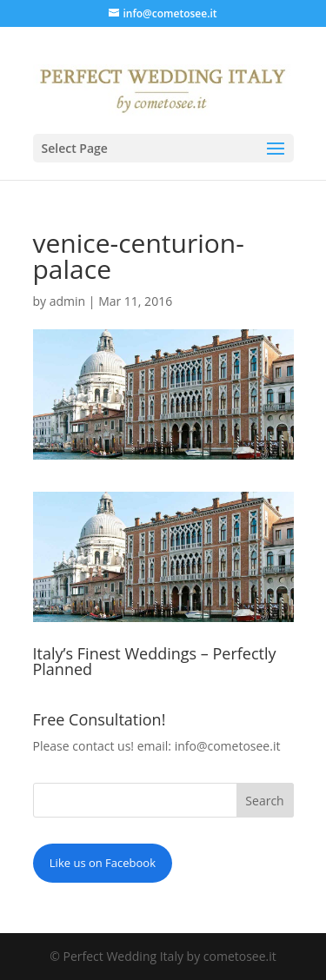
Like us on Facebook (103, 863)
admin (67, 301)
